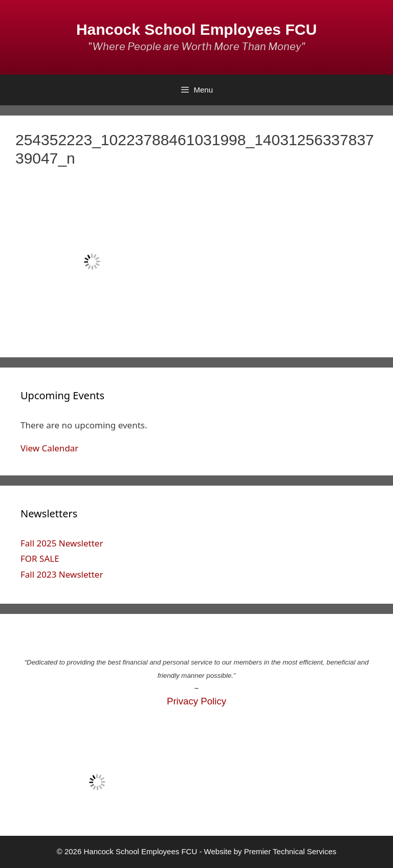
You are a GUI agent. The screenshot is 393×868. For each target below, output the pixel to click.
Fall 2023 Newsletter (62, 574)
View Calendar (49, 448)
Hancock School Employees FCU (196, 29)
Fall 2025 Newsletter (62, 543)
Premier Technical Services (290, 851)
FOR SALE (40, 558)
